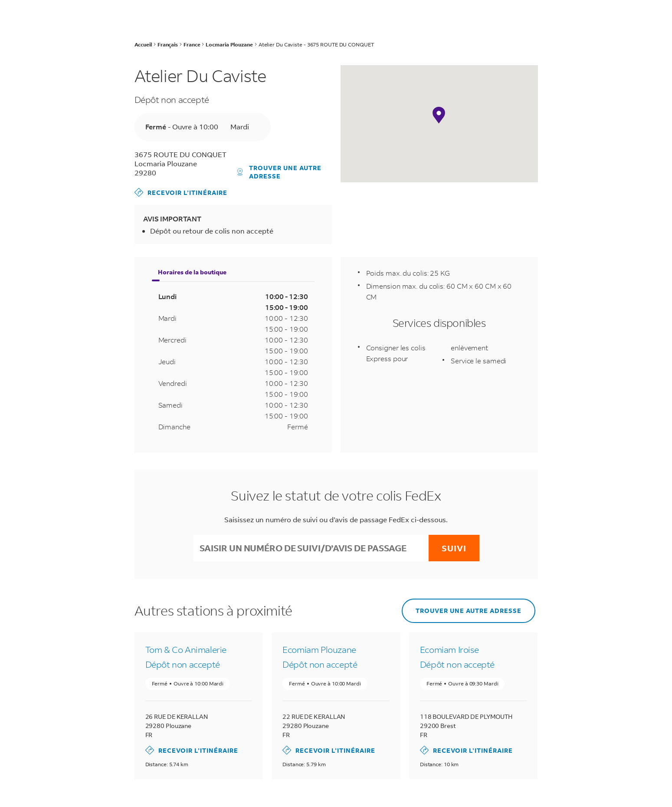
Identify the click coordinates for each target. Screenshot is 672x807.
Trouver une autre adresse (279, 172)
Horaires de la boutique (192, 272)
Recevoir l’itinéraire (181, 192)
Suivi (454, 548)
